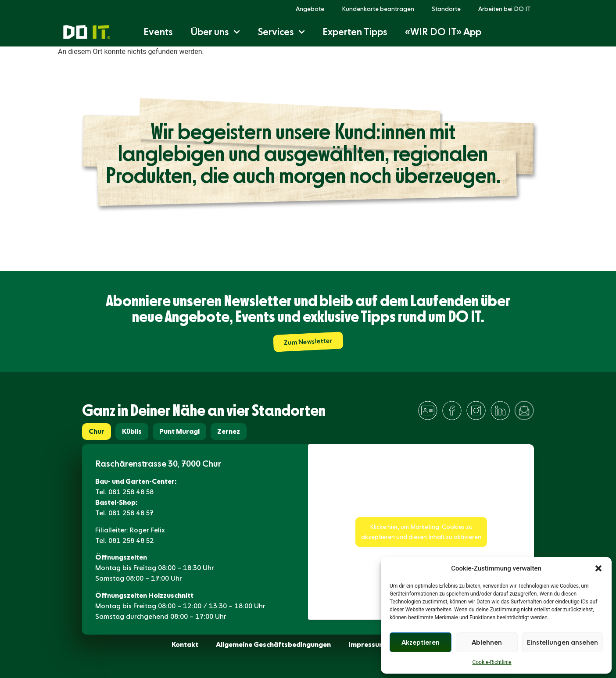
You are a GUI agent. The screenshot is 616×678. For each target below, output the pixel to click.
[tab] (97, 432)
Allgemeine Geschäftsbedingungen (273, 644)
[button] (598, 568)
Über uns (215, 32)
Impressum (367, 644)
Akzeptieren (421, 642)
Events (158, 32)
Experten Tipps (355, 32)
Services (281, 32)
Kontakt (185, 644)
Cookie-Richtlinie (492, 662)
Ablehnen (487, 642)
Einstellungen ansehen (562, 642)
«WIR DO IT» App (443, 32)
